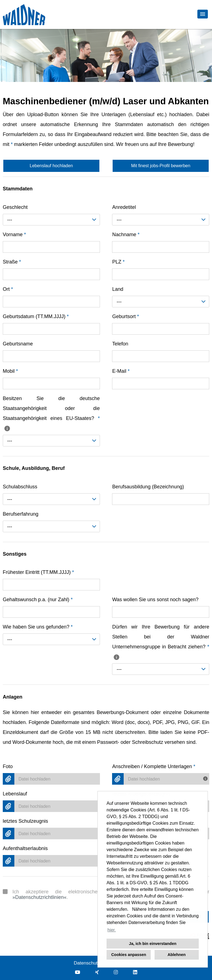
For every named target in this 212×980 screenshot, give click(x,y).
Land (118, 289)
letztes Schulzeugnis (25, 821)
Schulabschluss (20, 487)
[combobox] (51, 220)
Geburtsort (125, 316)
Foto (8, 766)
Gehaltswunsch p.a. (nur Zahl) (38, 600)
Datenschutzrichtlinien (39, 897)
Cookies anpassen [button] (129, 955)
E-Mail (121, 371)
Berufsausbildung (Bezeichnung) (148, 487)
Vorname (14, 235)
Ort (8, 289)
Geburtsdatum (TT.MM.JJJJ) (36, 316)
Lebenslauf (15, 794)
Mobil (10, 371)
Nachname (126, 235)
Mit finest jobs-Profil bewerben (161, 166)
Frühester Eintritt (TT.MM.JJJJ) (38, 572)
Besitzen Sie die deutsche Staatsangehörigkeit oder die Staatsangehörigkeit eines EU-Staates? (51, 413)
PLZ (118, 262)
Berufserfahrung (21, 514)
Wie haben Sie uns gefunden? (38, 627)
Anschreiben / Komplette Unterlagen (154, 766)
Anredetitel (124, 207)
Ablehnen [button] (177, 955)
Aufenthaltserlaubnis (25, 848)
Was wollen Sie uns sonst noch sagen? (155, 600)
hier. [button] (112, 930)
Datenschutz (87, 963)
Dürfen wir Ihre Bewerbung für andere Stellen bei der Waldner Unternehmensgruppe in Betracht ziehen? (161, 642)
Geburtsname (18, 344)
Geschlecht (15, 207)
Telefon (120, 344)
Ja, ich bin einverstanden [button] (153, 944)
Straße (12, 262)
